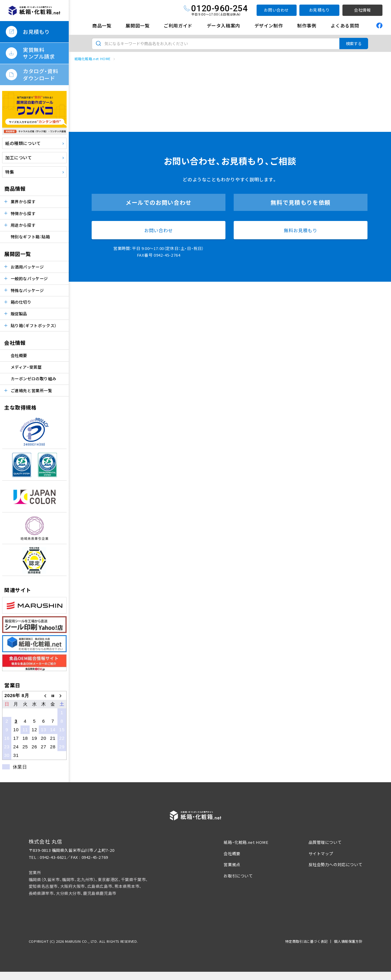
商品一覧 (102, 25)
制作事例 (307, 25)
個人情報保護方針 (348, 941)
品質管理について (325, 842)
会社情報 (362, 10)
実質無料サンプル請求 (39, 53)
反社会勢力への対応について (336, 864)
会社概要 (19, 355)
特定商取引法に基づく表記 (307, 941)
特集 (10, 172)
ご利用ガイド (178, 25)
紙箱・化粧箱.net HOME (246, 842)
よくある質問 (345, 25)
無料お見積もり (300, 230)
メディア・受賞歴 (26, 367)
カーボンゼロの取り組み (34, 379)
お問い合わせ (276, 10)
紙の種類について (23, 143)
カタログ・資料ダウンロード (40, 74)
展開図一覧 (137, 25)
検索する (354, 43)
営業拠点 (232, 864)
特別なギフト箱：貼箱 (30, 237)
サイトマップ (321, 853)
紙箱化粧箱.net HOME (93, 59)
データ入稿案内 (223, 25)
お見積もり (320, 10)
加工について (19, 157)
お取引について (238, 876)
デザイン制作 (269, 25)
